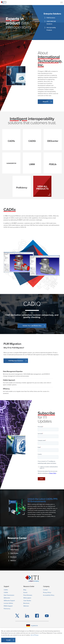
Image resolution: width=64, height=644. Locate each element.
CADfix (6, 590)
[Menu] (61, 3)
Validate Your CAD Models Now (32, 326)
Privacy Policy (47, 592)
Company (46, 586)
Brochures (13, 557)
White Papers (14, 550)
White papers (27, 598)
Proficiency (7, 609)
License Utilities (8, 603)
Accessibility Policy (49, 595)
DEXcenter (7, 598)
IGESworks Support (9, 601)
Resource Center (29, 586)
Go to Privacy (35, 635)
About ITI (45, 102)
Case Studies (14, 553)
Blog (12, 542)
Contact (45, 590)
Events (25, 592)
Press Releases (15, 546)
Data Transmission (9, 595)
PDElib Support (8, 606)
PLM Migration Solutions (16, 361)
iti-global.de (32, 626)
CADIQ (6, 592)
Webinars (13, 561)
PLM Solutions (51, 18)
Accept (8, 640)
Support (6, 586)
